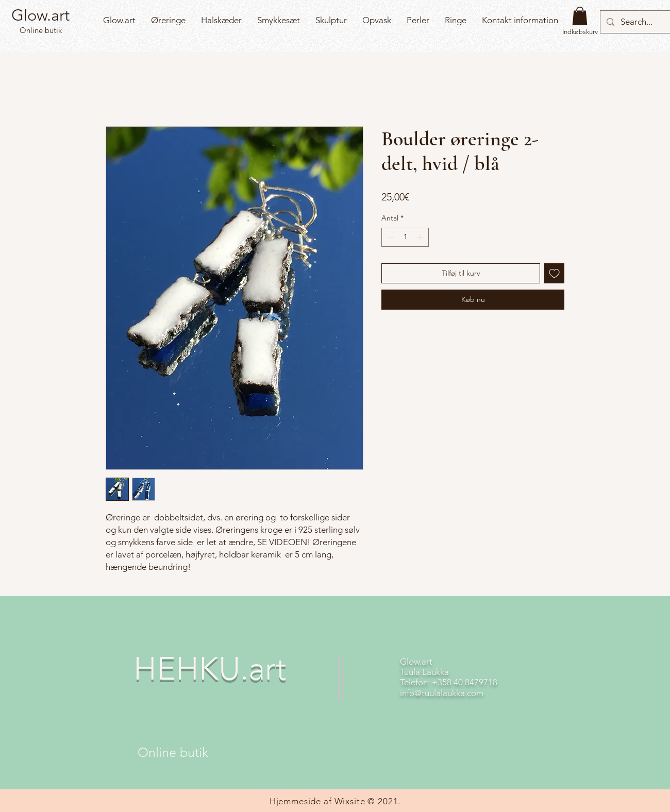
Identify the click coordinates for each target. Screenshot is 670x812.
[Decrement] (389, 237)
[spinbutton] (405, 237)
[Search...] (637, 22)
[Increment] (421, 237)
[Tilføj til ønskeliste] (554, 273)
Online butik (40, 30)
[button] (580, 16)
